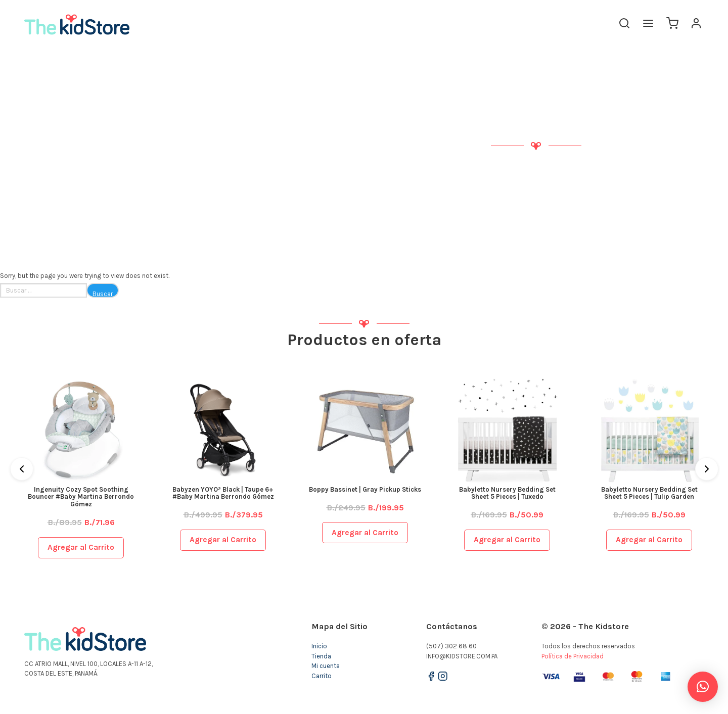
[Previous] (22, 469)
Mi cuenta (326, 666)
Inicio (319, 646)
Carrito (322, 676)
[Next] (707, 469)
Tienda (321, 656)
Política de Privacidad (573, 656)
